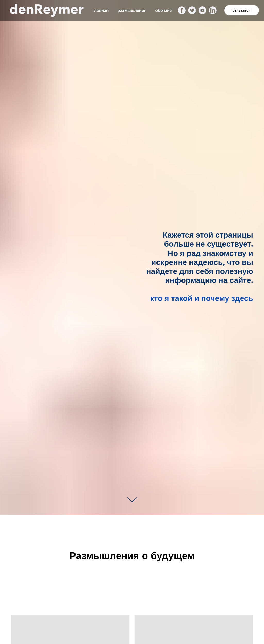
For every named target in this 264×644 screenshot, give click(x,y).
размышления (132, 10)
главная (100, 10)
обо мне (163, 10)
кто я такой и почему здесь (202, 298)
